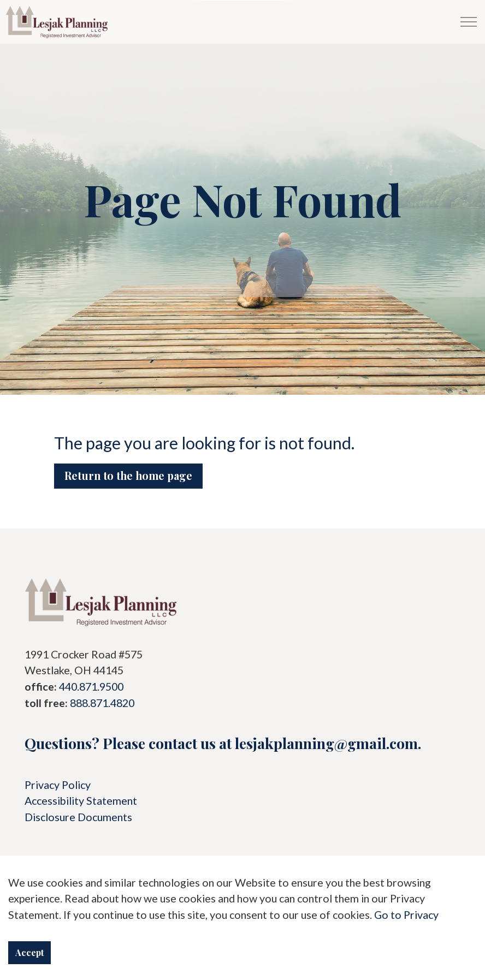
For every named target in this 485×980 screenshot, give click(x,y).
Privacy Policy (58, 785)
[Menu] (469, 22)
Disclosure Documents (78, 817)
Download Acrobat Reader (242, 945)
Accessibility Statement (81, 801)
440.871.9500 (91, 687)
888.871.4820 (102, 703)
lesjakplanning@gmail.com (326, 743)
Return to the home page (128, 476)
